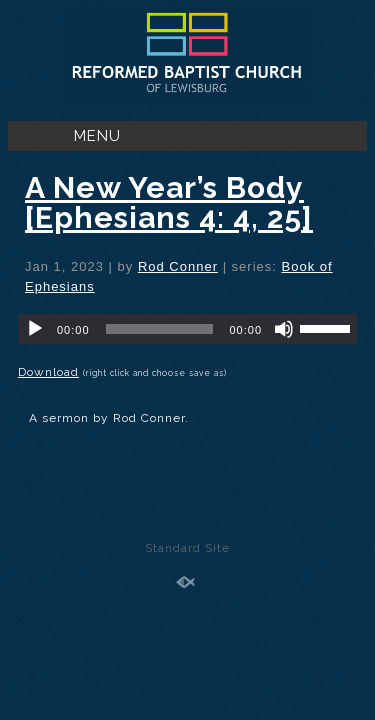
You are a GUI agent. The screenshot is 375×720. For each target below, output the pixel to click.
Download (48, 372)
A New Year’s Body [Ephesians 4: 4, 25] (169, 202)
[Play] (35, 329)
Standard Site (187, 548)
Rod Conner (178, 266)
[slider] (160, 329)
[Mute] (284, 329)
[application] (187, 329)
